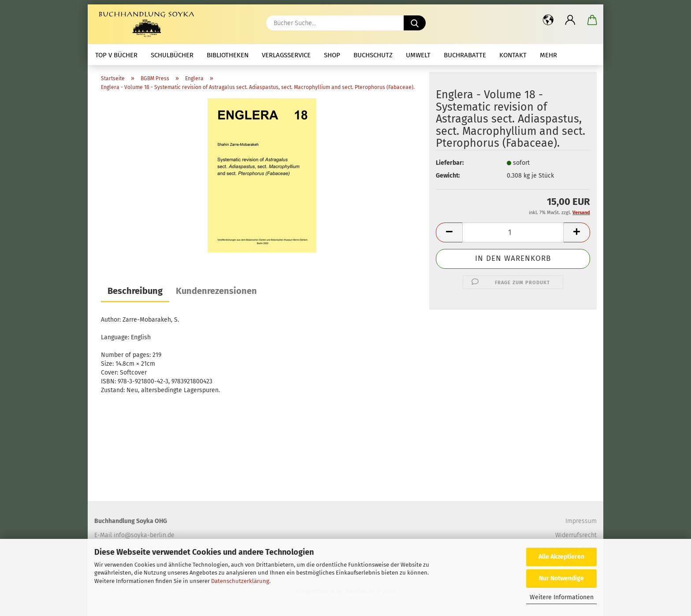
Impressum (581, 521)
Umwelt (418, 55)
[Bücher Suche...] (415, 23)
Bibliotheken (228, 55)
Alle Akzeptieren (561, 557)
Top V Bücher (116, 55)
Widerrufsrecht (576, 535)
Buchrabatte (465, 55)
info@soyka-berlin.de (144, 535)
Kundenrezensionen (216, 291)
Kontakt (513, 55)
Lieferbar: (450, 163)
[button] (548, 20)
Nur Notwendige (561, 578)
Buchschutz (373, 55)
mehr (548, 55)
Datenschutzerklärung (240, 581)
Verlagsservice (286, 55)
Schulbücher (172, 55)
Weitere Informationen (562, 597)
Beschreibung (135, 291)
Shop (332, 55)
